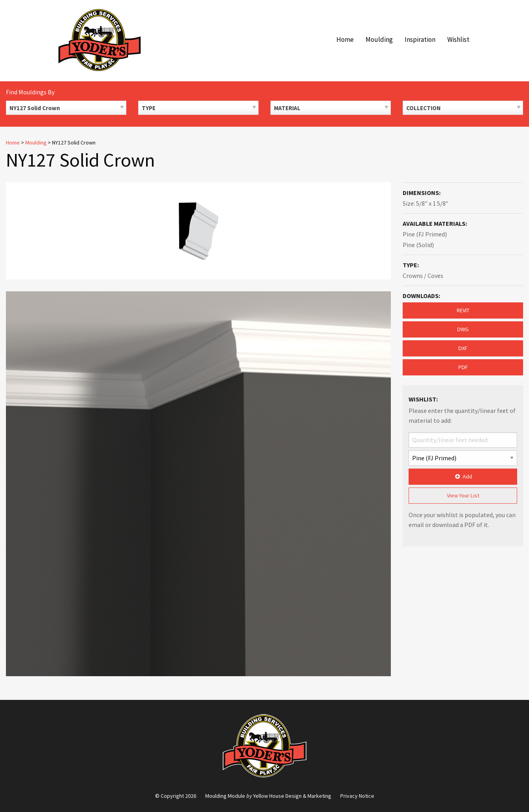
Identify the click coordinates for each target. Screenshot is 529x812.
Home (345, 39)
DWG (463, 329)
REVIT (463, 310)
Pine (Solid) (418, 245)
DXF (463, 348)
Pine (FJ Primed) (425, 234)
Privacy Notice (357, 796)
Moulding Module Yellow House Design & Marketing (268, 796)
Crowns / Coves (423, 276)
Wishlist (458, 39)
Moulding (379, 39)
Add (463, 476)
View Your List (463, 495)
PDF (463, 367)
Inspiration (420, 39)
